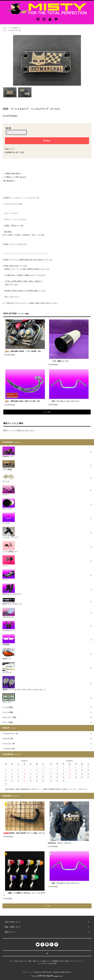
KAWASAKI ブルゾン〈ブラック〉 (60, 843)
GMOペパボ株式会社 (54, 972)
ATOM (54, 964)
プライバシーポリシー (77, 961)
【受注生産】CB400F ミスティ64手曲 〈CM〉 (23, 351)
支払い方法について (21, 961)
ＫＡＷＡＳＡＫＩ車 (15, 30)
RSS (50, 964)
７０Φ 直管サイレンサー (58, 361)
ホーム (5, 28)
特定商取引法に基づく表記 (15, 152)
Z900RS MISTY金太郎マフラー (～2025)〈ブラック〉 (25, 833)
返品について (10, 149)
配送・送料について (35, 961)
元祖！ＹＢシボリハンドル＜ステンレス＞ (64, 401)
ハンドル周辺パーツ (15, 28)
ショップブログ (42, 964)
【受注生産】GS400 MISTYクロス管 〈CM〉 (23, 401)
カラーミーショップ (28, 972)
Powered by (47, 976)
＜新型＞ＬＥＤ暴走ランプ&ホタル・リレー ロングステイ (24, 894)
